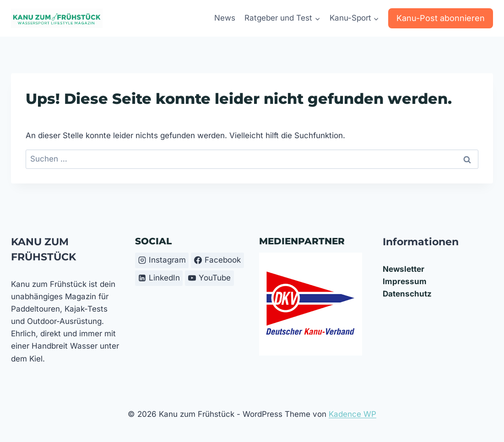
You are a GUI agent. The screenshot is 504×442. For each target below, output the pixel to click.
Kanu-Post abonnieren (441, 18)
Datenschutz (407, 294)
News (225, 18)
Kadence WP (352, 414)
